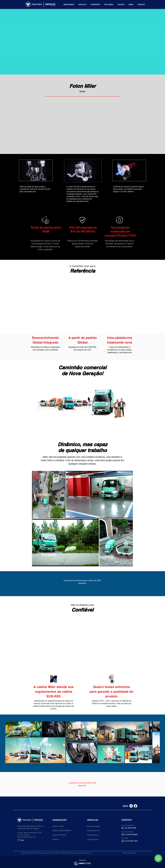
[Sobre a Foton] (62, 826)
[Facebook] (135, 806)
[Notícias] (62, 839)
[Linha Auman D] (96, 835)
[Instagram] (131, 806)
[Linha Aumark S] (96, 831)
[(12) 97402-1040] (132, 841)
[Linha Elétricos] (96, 840)
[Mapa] (26, 840)
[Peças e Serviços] (62, 835)
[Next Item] (160, 742)
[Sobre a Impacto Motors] (63, 831)
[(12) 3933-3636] (132, 828)
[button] (141, 4)
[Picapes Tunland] (96, 826)
